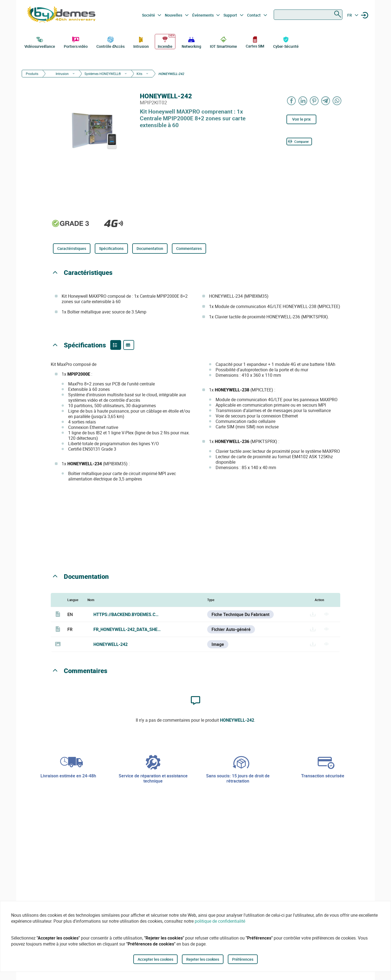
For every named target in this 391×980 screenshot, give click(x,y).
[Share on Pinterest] (314, 101)
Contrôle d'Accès (110, 42)
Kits (139, 74)
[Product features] (116, 345)
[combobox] (308, 15)
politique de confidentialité (220, 921)
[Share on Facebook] (292, 101)
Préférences (243, 959)
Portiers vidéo (76, 42)
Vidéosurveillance (40, 42)
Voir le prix (301, 119)
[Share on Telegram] (326, 101)
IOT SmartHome (223, 42)
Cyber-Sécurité (286, 42)
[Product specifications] (129, 345)
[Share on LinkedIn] (303, 101)
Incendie (165, 42)
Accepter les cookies (155, 959)
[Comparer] (299, 142)
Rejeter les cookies (203, 959)
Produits (32, 74)
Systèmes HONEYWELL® (103, 74)
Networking (191, 42)
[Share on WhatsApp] (337, 101)
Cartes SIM (255, 42)
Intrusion (141, 42)
